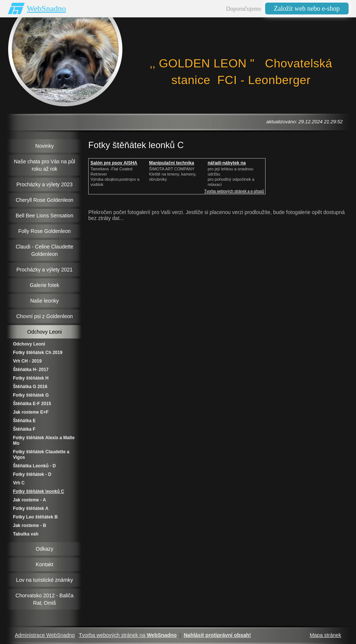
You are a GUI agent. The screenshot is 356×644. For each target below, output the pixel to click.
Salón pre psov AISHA (114, 163)
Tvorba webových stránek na (128, 635)
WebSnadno (46, 8)
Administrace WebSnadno (45, 635)
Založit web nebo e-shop (307, 9)
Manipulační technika (172, 163)
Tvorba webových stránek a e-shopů (234, 191)
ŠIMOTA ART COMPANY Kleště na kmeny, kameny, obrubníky (173, 174)
